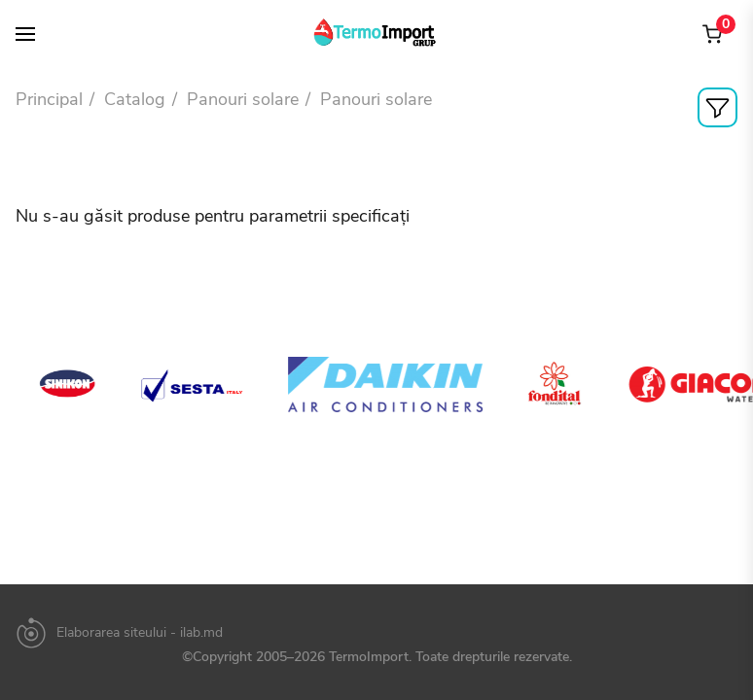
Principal (49, 99)
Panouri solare (243, 99)
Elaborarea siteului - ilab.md (140, 633)
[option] (90, 384)
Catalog (135, 99)
